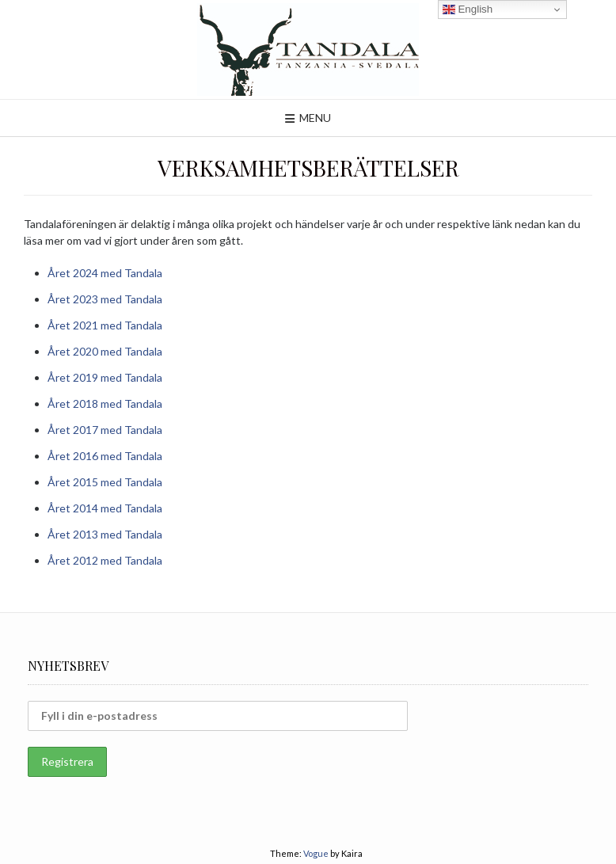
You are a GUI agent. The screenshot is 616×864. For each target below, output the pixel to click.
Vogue (316, 853)
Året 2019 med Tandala (105, 377)
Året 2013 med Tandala (105, 534)
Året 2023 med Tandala (105, 299)
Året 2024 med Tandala (105, 273)
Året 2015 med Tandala (105, 482)
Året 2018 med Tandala (105, 403)
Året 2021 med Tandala (105, 325)
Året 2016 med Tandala (105, 456)
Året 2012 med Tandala (105, 560)
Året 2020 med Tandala (105, 351)
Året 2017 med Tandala (105, 430)
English (468, 10)
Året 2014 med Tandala (105, 508)
